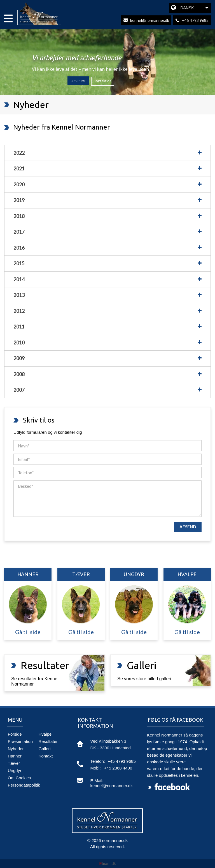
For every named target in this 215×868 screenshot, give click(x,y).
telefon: (98, 761)
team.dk (107, 864)
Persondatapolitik (24, 785)
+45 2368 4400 (118, 768)
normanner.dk (115, 840)
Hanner (15, 756)
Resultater (48, 741)
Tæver (14, 763)
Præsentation (20, 741)
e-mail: (97, 781)
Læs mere (78, 81)
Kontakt (46, 756)
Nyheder (16, 749)
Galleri (45, 749)
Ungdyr (15, 770)
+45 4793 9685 (122, 761)
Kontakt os (103, 81)
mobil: (96, 768)
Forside (15, 734)
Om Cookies (19, 778)
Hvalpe (45, 734)
